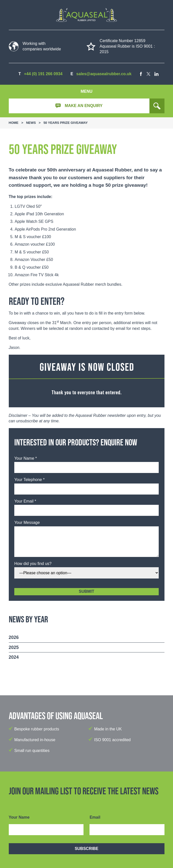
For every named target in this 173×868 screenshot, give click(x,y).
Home (14, 123)
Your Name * (26, 458)
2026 (14, 637)
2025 (14, 647)
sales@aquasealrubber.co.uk (104, 74)
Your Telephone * (29, 480)
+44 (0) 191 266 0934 (43, 74)
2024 (14, 657)
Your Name (19, 817)
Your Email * (25, 501)
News (31, 123)
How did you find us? (33, 564)
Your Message (27, 522)
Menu (86, 91)
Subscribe (86, 849)
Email (95, 817)
